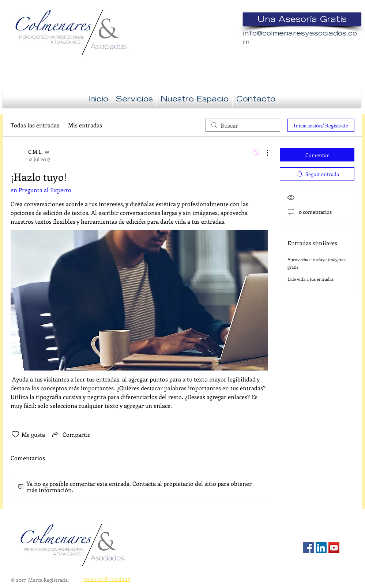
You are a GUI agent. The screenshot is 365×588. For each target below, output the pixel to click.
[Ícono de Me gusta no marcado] (15, 434)
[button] (134, 99)
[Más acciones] (264, 153)
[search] (243, 125)
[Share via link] (71, 434)
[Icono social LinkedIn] (321, 548)
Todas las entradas (35, 125)
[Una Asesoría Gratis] (302, 19)
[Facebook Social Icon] (308, 548)
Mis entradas (85, 125)
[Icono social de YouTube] (334, 548)
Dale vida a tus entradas (311, 279)
